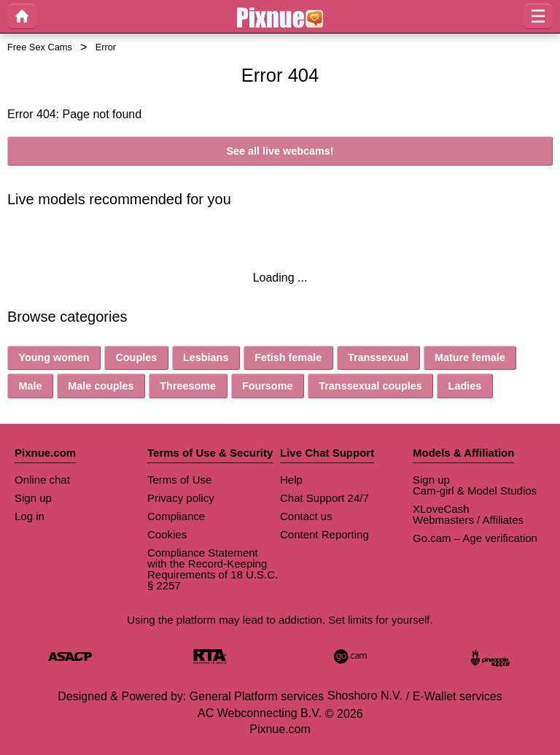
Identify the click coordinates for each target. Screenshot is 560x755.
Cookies (167, 534)
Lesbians (206, 357)
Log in (30, 516)
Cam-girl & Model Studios (475, 491)
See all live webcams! (280, 151)
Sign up (33, 498)
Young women (54, 357)
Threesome (188, 386)
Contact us (306, 516)
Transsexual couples (370, 386)
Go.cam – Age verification (475, 538)
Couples (136, 357)
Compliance (176, 516)
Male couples (101, 386)
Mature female (470, 357)
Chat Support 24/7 (324, 498)
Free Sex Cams (40, 47)
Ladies (465, 386)
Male (30, 386)
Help (291, 480)
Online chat (42, 480)
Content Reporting (324, 534)
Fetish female (288, 357)
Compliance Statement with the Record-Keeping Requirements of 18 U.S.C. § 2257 (213, 569)
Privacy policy (181, 498)
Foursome (268, 386)
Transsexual (378, 357)
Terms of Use (179, 480)
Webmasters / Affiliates (468, 520)
